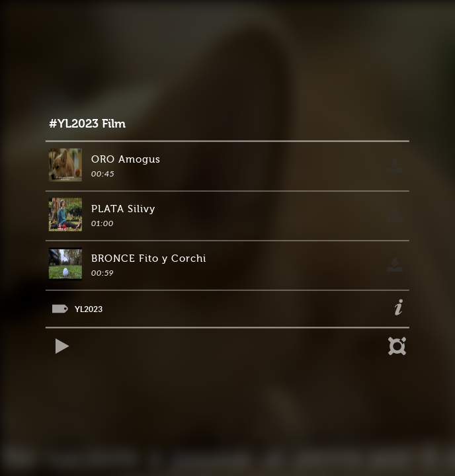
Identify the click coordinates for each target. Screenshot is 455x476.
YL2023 (89, 309)
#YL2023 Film (87, 124)
